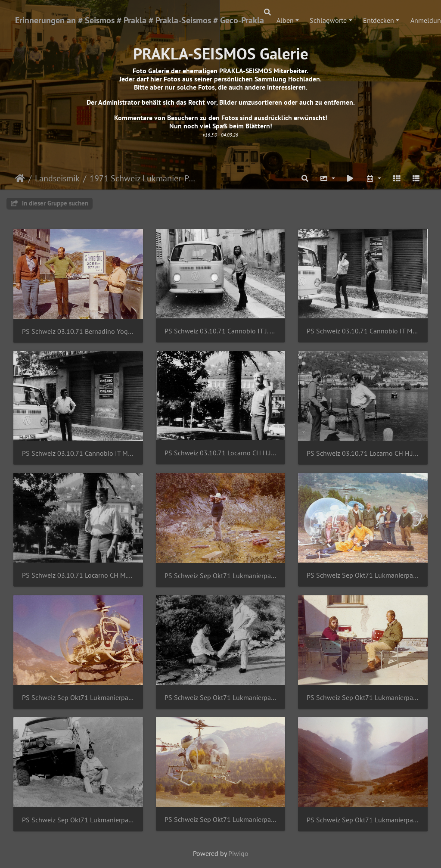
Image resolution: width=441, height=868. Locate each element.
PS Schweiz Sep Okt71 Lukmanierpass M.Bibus (78, 820)
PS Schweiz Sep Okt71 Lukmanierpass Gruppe (363, 575)
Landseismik (57, 178)
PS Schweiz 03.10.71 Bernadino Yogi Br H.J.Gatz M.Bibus (78, 331)
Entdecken (379, 20)
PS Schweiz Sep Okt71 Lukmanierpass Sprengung (363, 820)
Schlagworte (328, 20)
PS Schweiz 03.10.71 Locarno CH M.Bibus (78, 575)
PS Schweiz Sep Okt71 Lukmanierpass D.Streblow (221, 576)
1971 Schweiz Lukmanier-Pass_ (143, 178)
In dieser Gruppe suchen (50, 203)
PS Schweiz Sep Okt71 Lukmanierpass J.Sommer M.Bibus (221, 698)
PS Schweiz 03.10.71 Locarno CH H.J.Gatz (221, 453)
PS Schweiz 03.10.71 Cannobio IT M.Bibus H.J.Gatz (363, 331)
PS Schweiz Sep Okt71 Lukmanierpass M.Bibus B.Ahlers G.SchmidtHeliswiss (221, 820)
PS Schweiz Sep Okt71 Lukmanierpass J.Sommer (78, 698)
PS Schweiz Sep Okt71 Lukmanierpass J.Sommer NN (363, 698)
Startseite (20, 178)
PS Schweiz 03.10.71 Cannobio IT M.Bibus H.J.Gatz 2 (78, 453)
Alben (285, 20)
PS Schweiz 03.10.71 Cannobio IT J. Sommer (221, 331)
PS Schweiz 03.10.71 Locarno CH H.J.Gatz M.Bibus (363, 453)
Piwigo (238, 853)
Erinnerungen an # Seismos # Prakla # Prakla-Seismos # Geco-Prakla (140, 20)
